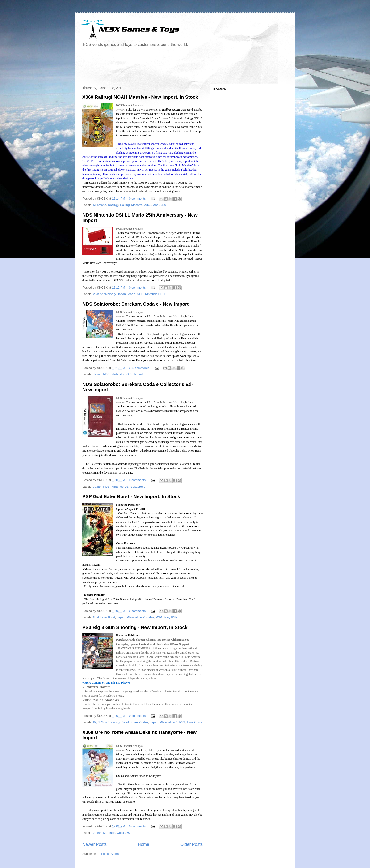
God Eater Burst (104, 617)
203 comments (139, 368)
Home (144, 844)
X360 (148, 205)
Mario (131, 294)
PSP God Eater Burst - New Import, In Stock (131, 496)
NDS (140, 294)
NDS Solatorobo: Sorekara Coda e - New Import (135, 304)
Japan (122, 294)
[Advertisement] (166, 67)
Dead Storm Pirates (135, 722)
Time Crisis (194, 722)
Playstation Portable (141, 617)
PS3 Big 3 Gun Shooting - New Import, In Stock (135, 627)
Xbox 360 (160, 205)
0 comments (137, 199)
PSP (159, 617)
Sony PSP (170, 617)
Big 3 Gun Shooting (107, 722)
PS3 (182, 722)
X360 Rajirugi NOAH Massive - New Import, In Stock (140, 97)
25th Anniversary (105, 294)
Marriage (109, 833)
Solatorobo (138, 374)
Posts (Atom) (110, 854)
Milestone (100, 205)
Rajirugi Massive (131, 205)
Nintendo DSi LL (156, 294)
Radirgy (113, 205)
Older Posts (191, 844)
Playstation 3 (169, 722)
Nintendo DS (120, 374)
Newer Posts (95, 844)
